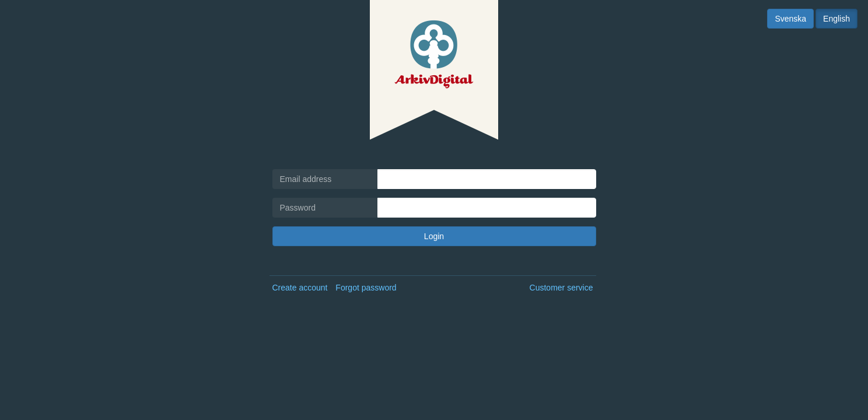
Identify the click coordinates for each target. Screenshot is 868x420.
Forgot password (366, 288)
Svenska (790, 19)
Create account (300, 288)
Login (434, 236)
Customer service (561, 288)
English (836, 19)
